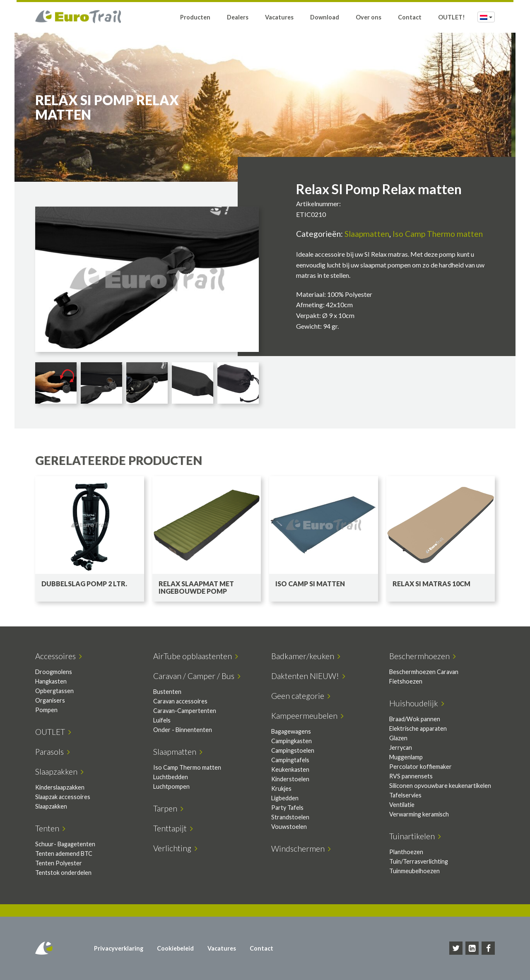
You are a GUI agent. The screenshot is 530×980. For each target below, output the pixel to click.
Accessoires (59, 656)
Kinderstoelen (290, 779)
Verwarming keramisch (419, 814)
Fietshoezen (406, 681)
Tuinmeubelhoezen (414, 871)
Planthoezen (406, 852)
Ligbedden (285, 798)
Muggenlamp (406, 757)
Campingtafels (290, 760)
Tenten (50, 828)
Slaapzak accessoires (63, 797)
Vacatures (279, 18)
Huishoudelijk (417, 703)
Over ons (369, 18)
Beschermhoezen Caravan (424, 672)
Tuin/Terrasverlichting (419, 861)
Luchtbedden (171, 777)
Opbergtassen (54, 691)
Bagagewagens (291, 731)
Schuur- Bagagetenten (65, 844)
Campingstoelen (293, 750)
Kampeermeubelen (307, 716)
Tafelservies (405, 795)
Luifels (162, 720)
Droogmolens (54, 672)
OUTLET (53, 732)
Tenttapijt (173, 828)
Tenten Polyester (59, 863)
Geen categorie (301, 696)
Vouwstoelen (289, 827)
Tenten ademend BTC (64, 854)
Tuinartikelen (415, 836)
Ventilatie (402, 805)
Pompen (46, 710)
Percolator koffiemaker (420, 767)
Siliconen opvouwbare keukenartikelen (440, 786)
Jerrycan (401, 748)
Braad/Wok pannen (415, 719)
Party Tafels (287, 808)
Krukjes (281, 789)
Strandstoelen (290, 817)
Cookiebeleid (175, 948)
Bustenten (167, 692)
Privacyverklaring (119, 948)
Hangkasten (51, 681)
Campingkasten (291, 741)
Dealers (238, 18)
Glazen (398, 738)
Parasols (53, 752)
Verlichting (175, 848)
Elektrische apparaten (418, 728)
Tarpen (168, 808)
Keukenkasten (290, 769)
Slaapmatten (367, 234)
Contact (410, 18)
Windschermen (301, 849)
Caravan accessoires (180, 701)
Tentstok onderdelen (63, 873)
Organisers (50, 700)
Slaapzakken (59, 772)
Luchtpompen (171, 786)
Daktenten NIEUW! (308, 676)
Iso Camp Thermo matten (438, 234)
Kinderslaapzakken (60, 787)
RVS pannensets (411, 776)
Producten (195, 18)
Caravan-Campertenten (185, 711)
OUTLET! (452, 18)
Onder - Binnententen (183, 730)
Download (325, 18)
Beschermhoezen (423, 656)
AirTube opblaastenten (196, 656)
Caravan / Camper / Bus (197, 676)
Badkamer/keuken (306, 656)
